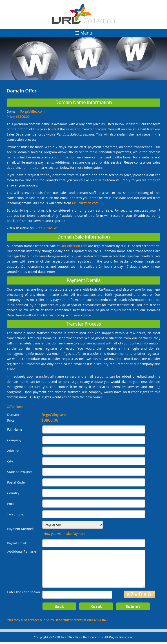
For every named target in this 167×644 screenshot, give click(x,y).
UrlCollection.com (88, 639)
